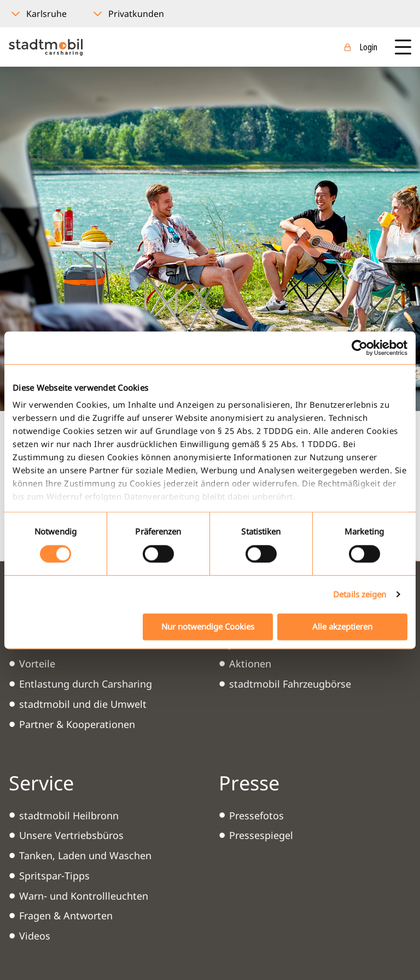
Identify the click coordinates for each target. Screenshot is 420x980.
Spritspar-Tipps (54, 876)
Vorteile (37, 664)
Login (368, 47)
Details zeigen (360, 595)
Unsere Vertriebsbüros (71, 835)
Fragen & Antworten (66, 916)
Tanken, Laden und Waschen (85, 855)
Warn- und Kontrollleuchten (84, 896)
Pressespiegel (261, 835)
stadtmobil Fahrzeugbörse (290, 684)
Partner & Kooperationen (77, 724)
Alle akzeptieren (342, 626)
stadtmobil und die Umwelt (83, 704)
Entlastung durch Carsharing (86, 684)
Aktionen (250, 664)
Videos (35, 936)
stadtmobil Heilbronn (69, 815)
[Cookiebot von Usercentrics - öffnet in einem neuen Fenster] (360, 348)
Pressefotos (256, 815)
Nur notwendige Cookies (208, 626)
